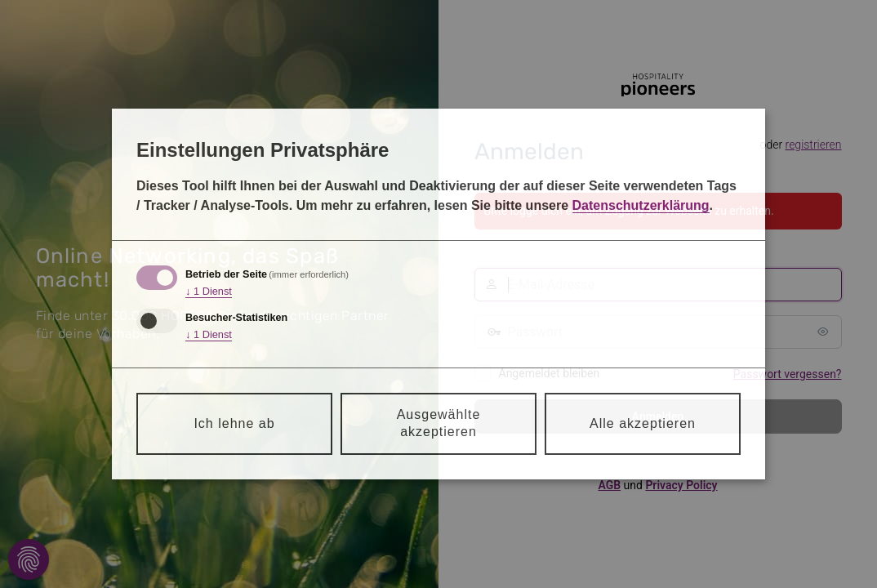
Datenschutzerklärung (641, 205)
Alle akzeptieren (643, 423)
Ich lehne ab (234, 423)
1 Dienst (209, 292)
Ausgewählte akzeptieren (439, 423)
